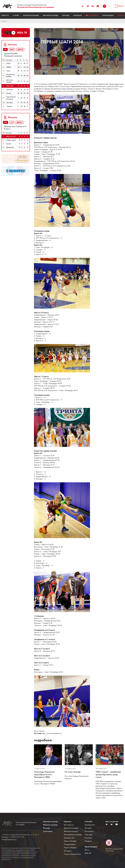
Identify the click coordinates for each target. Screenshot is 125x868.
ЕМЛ (12, 49)
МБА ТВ (88, 853)
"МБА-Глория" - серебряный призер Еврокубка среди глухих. (108, 774)
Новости (5, 15)
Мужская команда (71, 828)
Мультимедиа (108, 15)
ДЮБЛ (20, 49)
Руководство (90, 825)
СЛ (12, 122)
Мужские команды (31, 15)
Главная (4, 21)
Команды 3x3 (69, 838)
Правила (88, 841)
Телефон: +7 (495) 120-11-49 (13, 837)
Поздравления (70, 844)
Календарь (77, 15)
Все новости (69, 825)
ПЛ (6, 122)
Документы (89, 831)
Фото (87, 850)
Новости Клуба (70, 841)
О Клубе (16, 15)
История (88, 828)
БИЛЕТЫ (121, 15)
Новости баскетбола (72, 854)
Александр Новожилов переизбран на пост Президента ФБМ (44, 774)
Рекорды (66, 15)
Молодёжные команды (73, 835)
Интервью (68, 851)
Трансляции (48, 831)
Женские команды (51, 15)
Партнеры (89, 835)
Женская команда (71, 831)
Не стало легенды (73, 772)
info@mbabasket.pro (9, 839)
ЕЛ (5, 49)
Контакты (88, 838)
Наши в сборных (70, 848)
